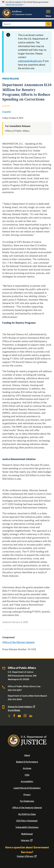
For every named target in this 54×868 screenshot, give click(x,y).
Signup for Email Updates (22, 707)
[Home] (17, 17)
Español (7, 112)
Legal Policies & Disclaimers (27, 788)
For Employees (27, 801)
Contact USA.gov (27, 856)
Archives (27, 768)
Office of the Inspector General (27, 808)
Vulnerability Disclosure (27, 827)
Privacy (27, 795)
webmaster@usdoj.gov (30, 61)
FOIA (27, 775)
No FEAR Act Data (27, 814)
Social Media (14, 710)
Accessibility (27, 781)
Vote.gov (27, 840)
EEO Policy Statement (27, 821)
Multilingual (27, 834)
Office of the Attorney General (18, 642)
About (27, 755)
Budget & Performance (27, 762)
